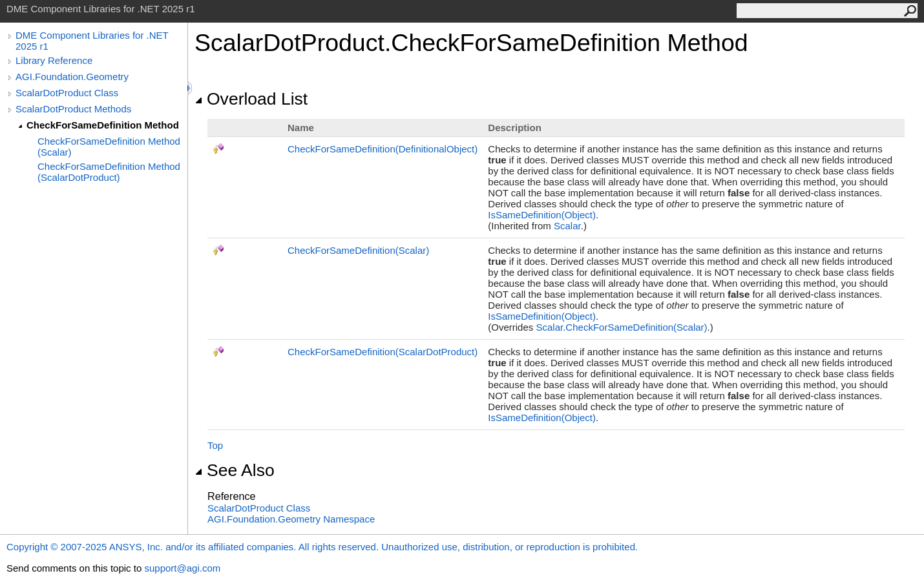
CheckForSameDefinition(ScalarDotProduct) (383, 352)
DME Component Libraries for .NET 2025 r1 (92, 41)
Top (215, 445)
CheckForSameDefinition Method (103, 125)
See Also (235, 470)
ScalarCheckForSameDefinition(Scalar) (621, 327)
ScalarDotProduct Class (67, 93)
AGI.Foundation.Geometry (72, 77)
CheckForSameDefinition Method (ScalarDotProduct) (109, 172)
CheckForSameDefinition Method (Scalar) (109, 147)
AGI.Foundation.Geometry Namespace (291, 519)
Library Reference (54, 60)
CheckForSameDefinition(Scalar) (358, 250)
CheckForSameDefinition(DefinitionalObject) (383, 149)
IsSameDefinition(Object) (542, 215)
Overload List (251, 99)
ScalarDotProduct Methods (73, 109)
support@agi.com (182, 568)
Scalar (567, 226)
